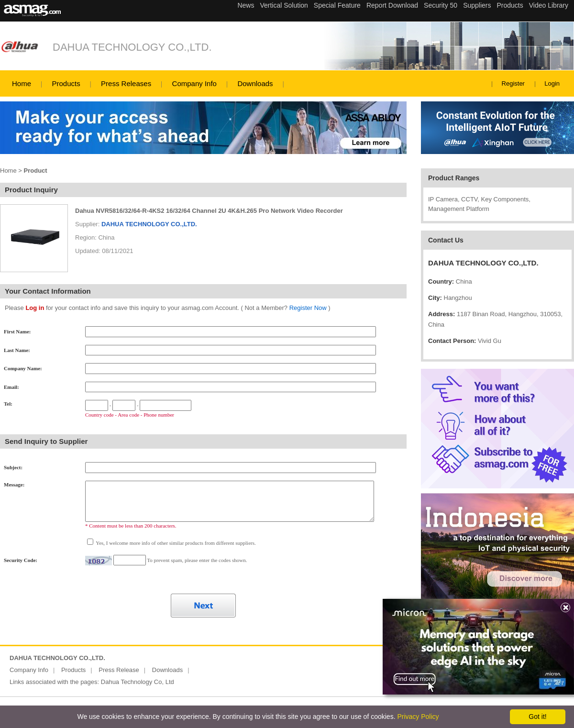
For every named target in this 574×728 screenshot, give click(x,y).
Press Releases (126, 83)
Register (513, 83)
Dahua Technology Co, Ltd (138, 682)
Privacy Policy (418, 717)
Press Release (119, 670)
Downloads (255, 83)
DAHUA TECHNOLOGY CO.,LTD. (132, 47)
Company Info (194, 83)
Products (66, 83)
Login (552, 83)
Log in (35, 308)
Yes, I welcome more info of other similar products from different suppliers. (175, 543)
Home (22, 83)
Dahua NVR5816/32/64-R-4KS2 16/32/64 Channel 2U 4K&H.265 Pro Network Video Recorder (209, 211)
